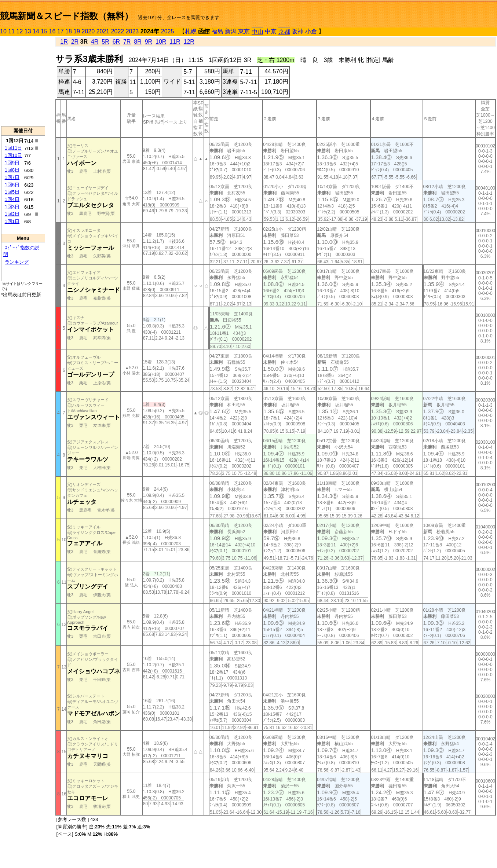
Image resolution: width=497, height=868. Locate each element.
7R (127, 42)
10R (161, 42)
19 (77, 31)
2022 (118, 31)
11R (175, 42)
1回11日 (14, 148)
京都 (284, 32)
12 (20, 31)
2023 (132, 31)
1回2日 (12, 214)
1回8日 (12, 170)
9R (149, 42)
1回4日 (12, 199)
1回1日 (12, 221)
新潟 (231, 31)
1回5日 (12, 192)
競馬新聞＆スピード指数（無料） (67, 16)
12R (189, 42)
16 (52, 31)
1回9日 (12, 163)
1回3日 (12, 207)
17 (61, 31)
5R (105, 42)
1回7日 (12, 177)
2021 (103, 31)
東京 (244, 31)
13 (28, 31)
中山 (257, 32)
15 (44, 31)
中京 (271, 31)
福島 (218, 31)
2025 (168, 31)
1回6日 (12, 185)
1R (64, 42)
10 (3, 31)
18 (69, 31)
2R (75, 42)
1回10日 (14, 155)
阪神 (297, 31)
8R (138, 42)
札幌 (191, 31)
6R (116, 42)
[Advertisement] (23, 81)
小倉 (311, 31)
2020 (88, 31)
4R (95, 42)
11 (11, 31)
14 (36, 31)
